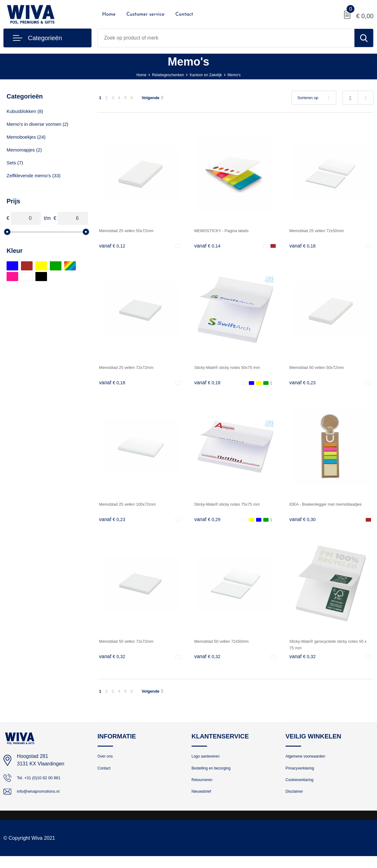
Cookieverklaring (303, 790)
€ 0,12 (114, 246)
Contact (184, 14)
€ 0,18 (304, 246)
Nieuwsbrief (204, 804)
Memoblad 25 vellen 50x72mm (133, 230)
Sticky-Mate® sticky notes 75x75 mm (236, 507)
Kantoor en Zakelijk (210, 75)
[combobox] (226, 38)
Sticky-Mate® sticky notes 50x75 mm (236, 369)
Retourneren (204, 790)
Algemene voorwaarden (310, 763)
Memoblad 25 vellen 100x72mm (135, 507)
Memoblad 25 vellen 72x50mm (323, 230)
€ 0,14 (209, 246)
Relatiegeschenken (164, 75)
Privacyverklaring (303, 777)
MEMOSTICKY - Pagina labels (228, 230)
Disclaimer (296, 804)
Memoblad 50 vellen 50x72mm (323, 369)
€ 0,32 (114, 661)
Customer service (145, 14)
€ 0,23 (304, 385)
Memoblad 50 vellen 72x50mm (228, 645)
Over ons (107, 763)
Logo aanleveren (209, 763)
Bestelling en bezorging (216, 777)
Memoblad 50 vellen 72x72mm (133, 645)
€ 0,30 (304, 523)
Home (109, 14)
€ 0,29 (209, 523)
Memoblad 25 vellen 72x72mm (133, 369)
